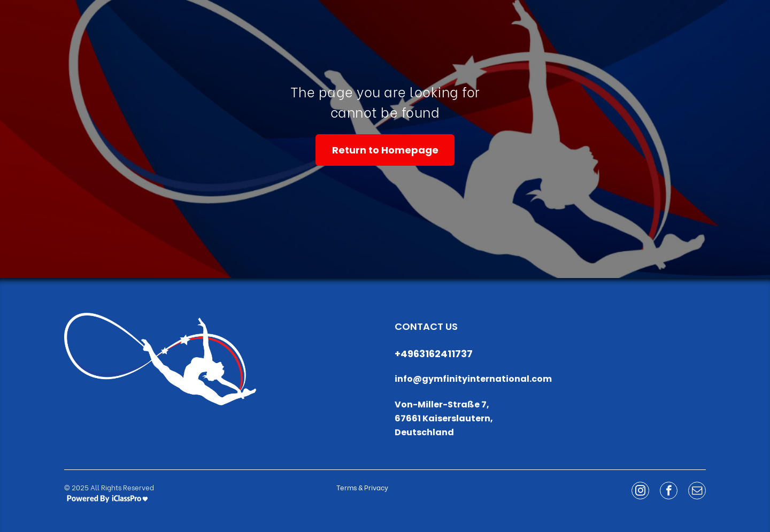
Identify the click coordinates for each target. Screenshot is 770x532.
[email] (697, 492)
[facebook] (669, 492)
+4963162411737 (434, 354)
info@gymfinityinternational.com (473, 379)
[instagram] (640, 492)
